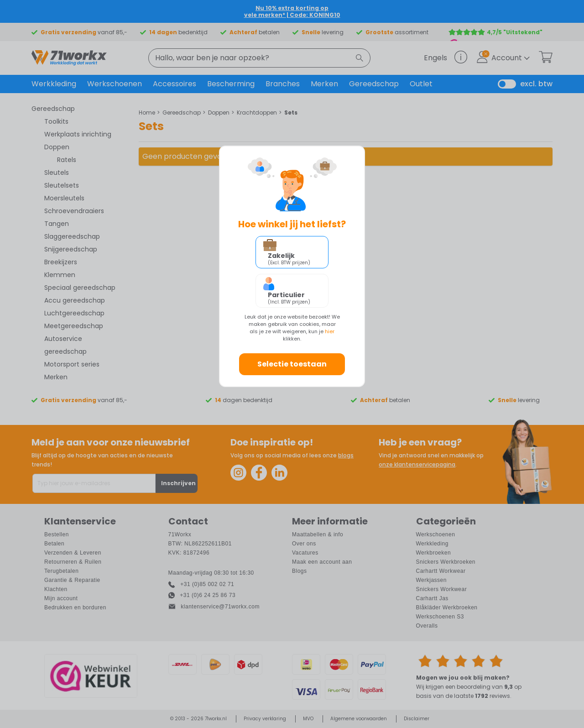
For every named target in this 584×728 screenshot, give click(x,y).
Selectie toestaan (292, 364)
